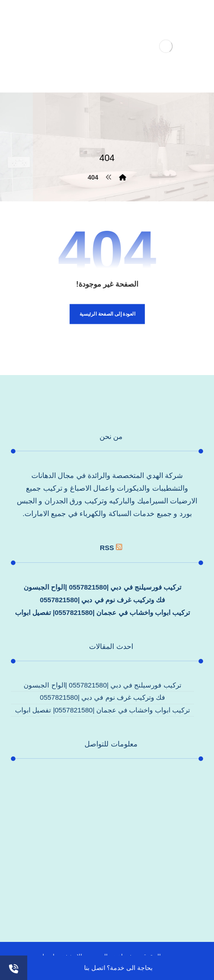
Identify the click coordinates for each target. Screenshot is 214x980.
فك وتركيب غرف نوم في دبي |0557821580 (103, 600)
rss (107, 548)
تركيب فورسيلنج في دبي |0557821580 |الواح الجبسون (102, 587)
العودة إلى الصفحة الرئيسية (107, 314)
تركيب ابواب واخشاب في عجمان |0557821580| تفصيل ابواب (102, 612)
